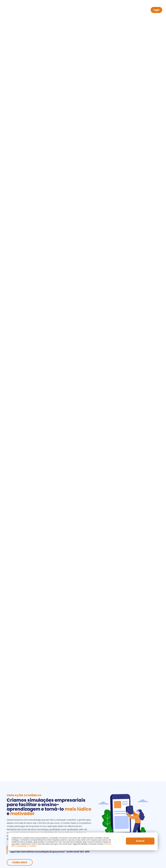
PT (145, 10)
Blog (120, 10)
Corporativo (76, 10)
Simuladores (95, 10)
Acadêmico (58, 10)
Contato (132, 10)
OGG (110, 10)
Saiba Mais (20, 56)
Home (43, 10)
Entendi (140, 841)
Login (156, 10)
